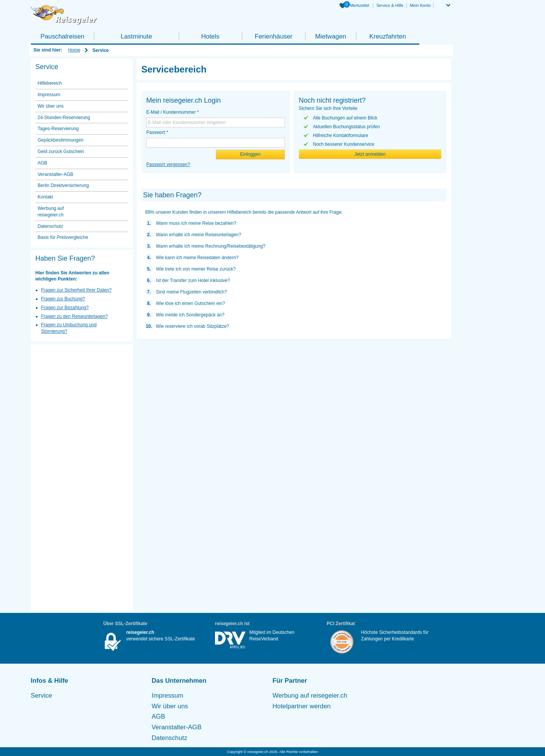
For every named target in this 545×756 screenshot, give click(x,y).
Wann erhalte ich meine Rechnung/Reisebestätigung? (210, 246)
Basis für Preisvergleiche (63, 237)
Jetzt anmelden (370, 154)
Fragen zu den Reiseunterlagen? (75, 316)
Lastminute (136, 36)
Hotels (210, 36)
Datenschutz (51, 226)
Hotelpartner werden (302, 706)
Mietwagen (331, 36)
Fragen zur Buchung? (63, 299)
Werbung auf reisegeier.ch (51, 212)
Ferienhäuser (274, 36)
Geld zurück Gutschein (61, 152)
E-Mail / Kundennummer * (172, 112)
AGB (43, 163)
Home (74, 50)
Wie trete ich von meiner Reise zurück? (196, 269)
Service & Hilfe (390, 5)
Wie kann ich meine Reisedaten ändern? (197, 258)
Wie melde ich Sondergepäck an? (190, 315)
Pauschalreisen (62, 36)
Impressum (49, 95)
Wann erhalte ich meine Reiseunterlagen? (198, 235)
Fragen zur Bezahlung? (65, 308)
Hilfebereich (50, 83)
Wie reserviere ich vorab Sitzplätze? (192, 326)
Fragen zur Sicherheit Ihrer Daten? (77, 290)
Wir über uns (51, 106)
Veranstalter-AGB (56, 174)
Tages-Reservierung (58, 129)
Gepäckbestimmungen (61, 140)
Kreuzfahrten (388, 36)
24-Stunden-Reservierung (64, 118)
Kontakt (46, 197)
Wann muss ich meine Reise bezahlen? (196, 223)
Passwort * (157, 132)
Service (42, 696)
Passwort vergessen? (168, 164)
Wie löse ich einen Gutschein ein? (190, 303)
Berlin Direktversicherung (63, 185)
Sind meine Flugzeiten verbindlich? (191, 292)
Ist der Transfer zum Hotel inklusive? (193, 280)
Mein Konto (420, 5)
